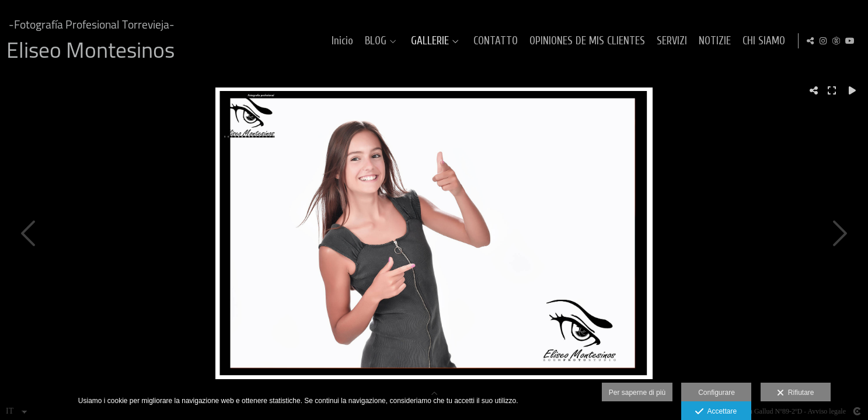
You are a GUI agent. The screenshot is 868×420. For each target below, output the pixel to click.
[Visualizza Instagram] (823, 41)
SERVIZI (702, 41)
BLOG (405, 41)
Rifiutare (795, 393)
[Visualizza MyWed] (836, 41)
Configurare (717, 393)
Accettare (716, 412)
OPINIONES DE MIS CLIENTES (617, 41)
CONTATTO (525, 41)
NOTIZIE (745, 41)
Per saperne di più (637, 393)
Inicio (372, 41)
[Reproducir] (852, 90)
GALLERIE (460, 41)
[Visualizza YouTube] (850, 41)
